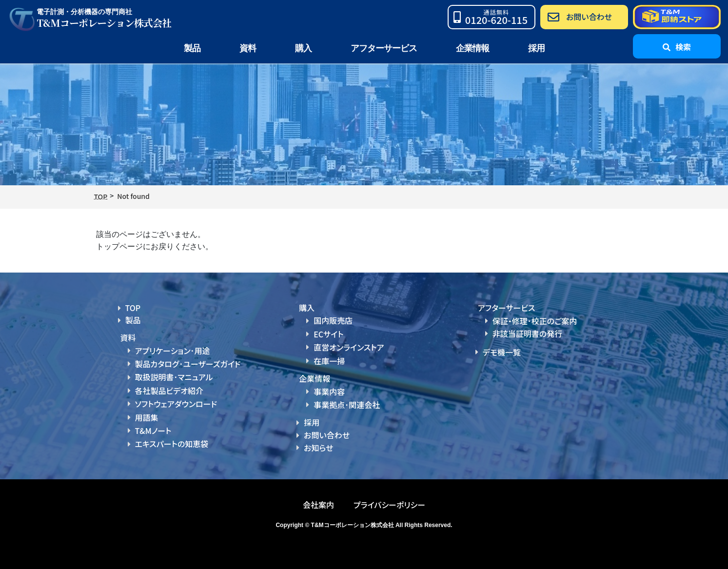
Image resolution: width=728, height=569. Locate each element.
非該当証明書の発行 (527, 334)
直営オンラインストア (349, 347)
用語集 (147, 417)
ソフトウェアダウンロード (176, 404)
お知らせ (318, 448)
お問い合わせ (327, 435)
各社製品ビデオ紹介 (169, 391)
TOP (133, 308)
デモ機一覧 (502, 352)
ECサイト (328, 334)
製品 (133, 320)
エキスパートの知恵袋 (172, 444)
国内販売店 (333, 320)
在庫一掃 (329, 361)
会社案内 (318, 505)
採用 (536, 48)
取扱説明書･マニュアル (174, 377)
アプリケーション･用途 (173, 351)
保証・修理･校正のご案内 (535, 321)
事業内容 (329, 392)
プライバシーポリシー (389, 505)
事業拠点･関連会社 (347, 405)
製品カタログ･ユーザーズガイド (188, 364)
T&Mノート (153, 431)
